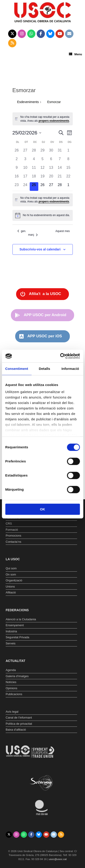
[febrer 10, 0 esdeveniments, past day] (25, 169)
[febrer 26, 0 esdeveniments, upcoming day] (43, 187)
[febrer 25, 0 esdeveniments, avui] (34, 187)
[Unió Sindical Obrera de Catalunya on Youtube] (60, 34)
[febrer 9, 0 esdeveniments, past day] (17, 169)
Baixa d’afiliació (16, 730)
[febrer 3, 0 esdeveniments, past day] (25, 161)
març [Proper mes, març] (33, 235)
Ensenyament (15, 625)
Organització (14, 580)
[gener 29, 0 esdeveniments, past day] (43, 152)
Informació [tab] (70, 369)
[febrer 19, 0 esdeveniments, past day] (43, 178)
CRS (9, 524)
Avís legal (12, 712)
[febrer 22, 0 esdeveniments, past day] (68, 178)
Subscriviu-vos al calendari (40, 249)
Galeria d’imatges (17, 676)
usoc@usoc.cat (58, 859)
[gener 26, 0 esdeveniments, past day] (17, 152)
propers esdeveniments (54, 121)
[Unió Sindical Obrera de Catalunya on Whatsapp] (31, 34)
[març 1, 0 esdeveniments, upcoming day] (68, 187)
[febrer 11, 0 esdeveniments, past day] (34, 169)
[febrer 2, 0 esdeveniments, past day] (17, 161)
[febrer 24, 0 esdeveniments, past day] (25, 187)
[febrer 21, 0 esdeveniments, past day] (60, 178)
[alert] (43, 119)
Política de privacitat (19, 724)
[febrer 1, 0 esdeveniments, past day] (68, 152)
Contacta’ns (13, 542)
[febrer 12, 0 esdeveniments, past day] (43, 169)
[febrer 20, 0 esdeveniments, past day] (51, 178)
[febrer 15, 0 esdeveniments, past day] (68, 169)
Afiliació (11, 592)
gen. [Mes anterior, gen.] (22, 231)
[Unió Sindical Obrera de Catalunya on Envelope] (69, 34)
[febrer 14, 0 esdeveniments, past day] (60, 169)
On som (11, 574)
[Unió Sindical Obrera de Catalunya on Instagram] (22, 34)
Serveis (11, 643)
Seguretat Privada (17, 637)
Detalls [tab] (44, 369)
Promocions (13, 536)
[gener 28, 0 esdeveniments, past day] (34, 152)
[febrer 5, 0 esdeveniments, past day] (43, 161)
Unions (10, 587)
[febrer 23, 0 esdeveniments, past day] (17, 187)
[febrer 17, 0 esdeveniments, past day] (25, 178)
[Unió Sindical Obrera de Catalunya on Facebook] (41, 34)
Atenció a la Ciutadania (21, 619)
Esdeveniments (28, 102)
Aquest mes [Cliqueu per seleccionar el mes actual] (62, 231)
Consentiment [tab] (17, 369)
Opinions (11, 688)
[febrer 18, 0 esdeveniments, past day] (34, 178)
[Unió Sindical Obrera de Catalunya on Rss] (12, 43)
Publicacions (14, 694)
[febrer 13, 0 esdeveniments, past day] (51, 169)
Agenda (11, 670)
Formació (12, 530)
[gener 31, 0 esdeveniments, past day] (60, 152)
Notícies (11, 682)
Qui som (11, 568)
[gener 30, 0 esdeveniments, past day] (51, 152)
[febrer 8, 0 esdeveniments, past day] (68, 161)
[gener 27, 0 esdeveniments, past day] (25, 152)
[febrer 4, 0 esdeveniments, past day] (34, 161)
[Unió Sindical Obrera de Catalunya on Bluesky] (50, 34)
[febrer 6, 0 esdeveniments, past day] (51, 161)
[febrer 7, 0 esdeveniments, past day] (60, 161)
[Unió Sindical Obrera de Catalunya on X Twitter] (12, 34)
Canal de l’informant (19, 718)
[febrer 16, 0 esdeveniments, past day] (17, 178)
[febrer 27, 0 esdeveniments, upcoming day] (51, 187)
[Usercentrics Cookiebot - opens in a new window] (61, 356)
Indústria (11, 631)
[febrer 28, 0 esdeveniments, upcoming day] (60, 187)
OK (42, 509)
